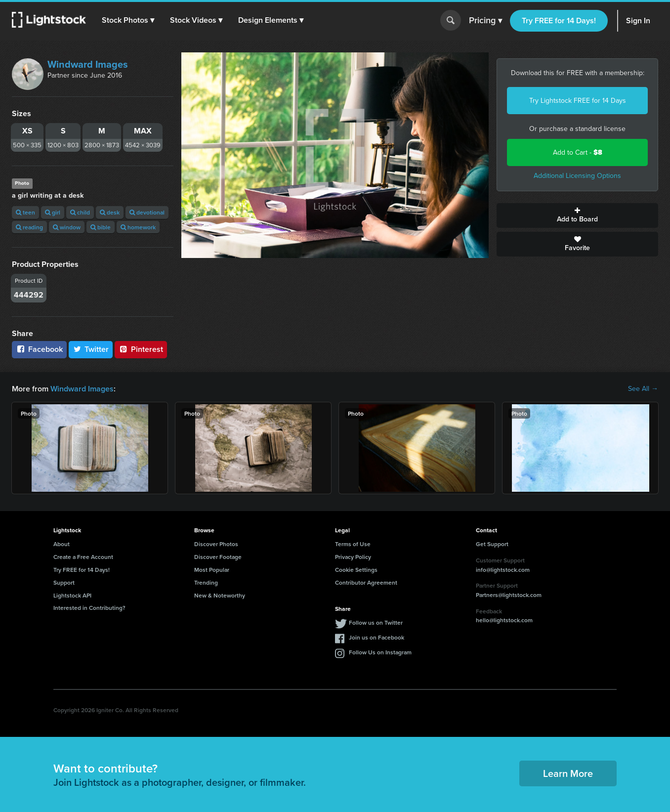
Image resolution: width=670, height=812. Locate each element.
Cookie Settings (356, 570)
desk (110, 212)
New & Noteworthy (220, 595)
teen (25, 212)
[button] (128, 20)
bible (101, 227)
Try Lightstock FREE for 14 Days (578, 101)
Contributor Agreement (366, 582)
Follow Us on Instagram (380, 652)
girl (53, 212)
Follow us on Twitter (376, 622)
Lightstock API (72, 595)
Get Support (492, 544)
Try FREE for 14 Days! (559, 21)
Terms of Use (353, 544)
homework (138, 227)
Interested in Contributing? (89, 608)
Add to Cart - (578, 152)
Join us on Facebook (377, 637)
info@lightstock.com (503, 570)
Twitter (91, 349)
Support (64, 582)
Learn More (568, 773)
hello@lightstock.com (504, 620)
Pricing (485, 21)
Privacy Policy (353, 557)
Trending (206, 582)
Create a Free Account (83, 557)
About (62, 544)
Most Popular (212, 570)
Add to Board (577, 215)
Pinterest (141, 349)
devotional (147, 212)
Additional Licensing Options (577, 176)
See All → (643, 389)
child (80, 212)
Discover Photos (216, 544)
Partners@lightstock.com (509, 595)
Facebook (39, 349)
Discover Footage (218, 557)
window (67, 227)
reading (29, 227)
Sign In (638, 21)
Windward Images (88, 64)
